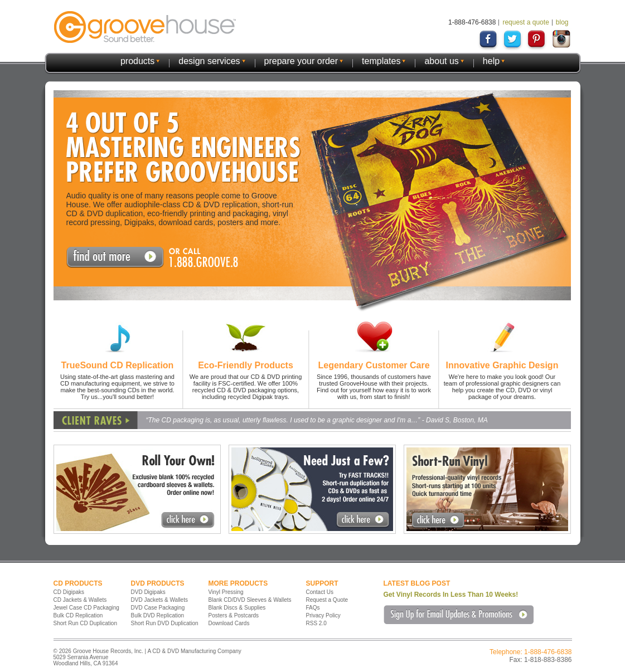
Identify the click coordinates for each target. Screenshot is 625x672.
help (491, 61)
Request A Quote (115, 257)
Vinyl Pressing (226, 592)
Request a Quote (327, 600)
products (137, 61)
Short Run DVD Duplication (165, 623)
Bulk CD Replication (78, 615)
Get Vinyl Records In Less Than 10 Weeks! (451, 595)
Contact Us (320, 592)
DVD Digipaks (148, 592)
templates (381, 61)
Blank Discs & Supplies (237, 608)
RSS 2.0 (316, 623)
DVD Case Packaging (158, 608)
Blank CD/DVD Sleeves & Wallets (250, 600)
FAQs (313, 608)
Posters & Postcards (234, 615)
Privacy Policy (323, 615)
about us (441, 61)
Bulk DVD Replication (158, 615)
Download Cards (229, 623)
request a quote (525, 22)
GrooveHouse (145, 27)
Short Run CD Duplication (86, 623)
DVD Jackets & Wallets (159, 600)
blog (562, 22)
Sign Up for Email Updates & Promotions (459, 615)
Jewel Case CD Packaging (86, 608)
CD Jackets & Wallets (80, 600)
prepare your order (301, 61)
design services (209, 61)
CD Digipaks (69, 592)
